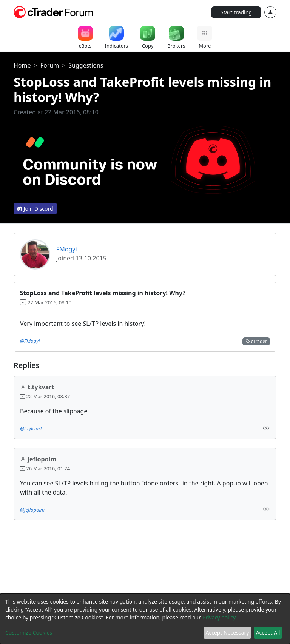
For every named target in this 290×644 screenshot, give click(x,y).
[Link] (266, 428)
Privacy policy (219, 617)
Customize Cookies (29, 632)
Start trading (236, 12)
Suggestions (86, 65)
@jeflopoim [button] (32, 510)
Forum (50, 65)
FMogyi (67, 249)
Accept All (268, 632)
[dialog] (145, 619)
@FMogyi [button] (30, 341)
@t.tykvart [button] (31, 428)
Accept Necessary (228, 632)
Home (22, 65)
